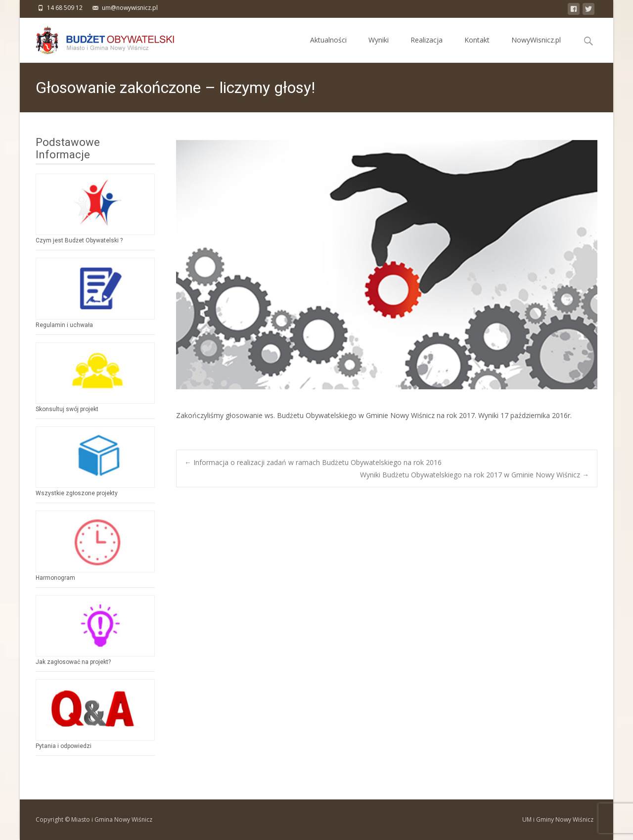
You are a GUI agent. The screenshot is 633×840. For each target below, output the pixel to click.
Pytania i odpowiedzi (64, 746)
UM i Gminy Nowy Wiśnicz (558, 819)
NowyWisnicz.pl (536, 49)
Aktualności (328, 49)
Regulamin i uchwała (64, 325)
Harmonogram (55, 578)
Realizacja (427, 49)
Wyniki (379, 49)
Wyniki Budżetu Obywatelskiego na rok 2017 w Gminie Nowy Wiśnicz (475, 475)
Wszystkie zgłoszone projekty (77, 493)
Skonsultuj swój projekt (67, 409)
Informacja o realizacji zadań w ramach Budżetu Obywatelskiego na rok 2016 (313, 462)
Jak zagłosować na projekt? (73, 662)
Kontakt (477, 49)
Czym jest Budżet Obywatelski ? (79, 240)
